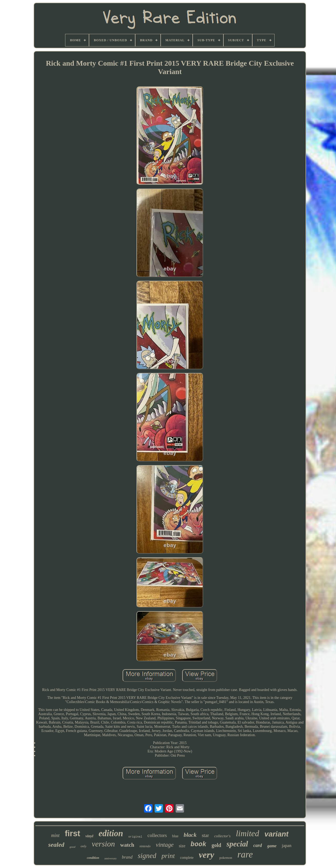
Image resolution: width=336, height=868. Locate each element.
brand (127, 857)
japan (287, 846)
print (168, 856)
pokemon (226, 858)
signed (147, 856)
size (182, 846)
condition (93, 858)
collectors (157, 835)
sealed (56, 845)
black (190, 835)
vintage (165, 845)
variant (276, 834)
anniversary (111, 858)
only (83, 846)
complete (187, 858)
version (103, 844)
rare (245, 854)
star (205, 835)
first (73, 833)
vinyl (89, 836)
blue (175, 836)
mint (55, 835)
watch (127, 845)
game (272, 846)
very (206, 855)
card (258, 845)
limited (247, 833)
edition (111, 833)
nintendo (145, 846)
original (135, 837)
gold (216, 845)
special (237, 844)
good (72, 847)
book (198, 844)
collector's (222, 836)
